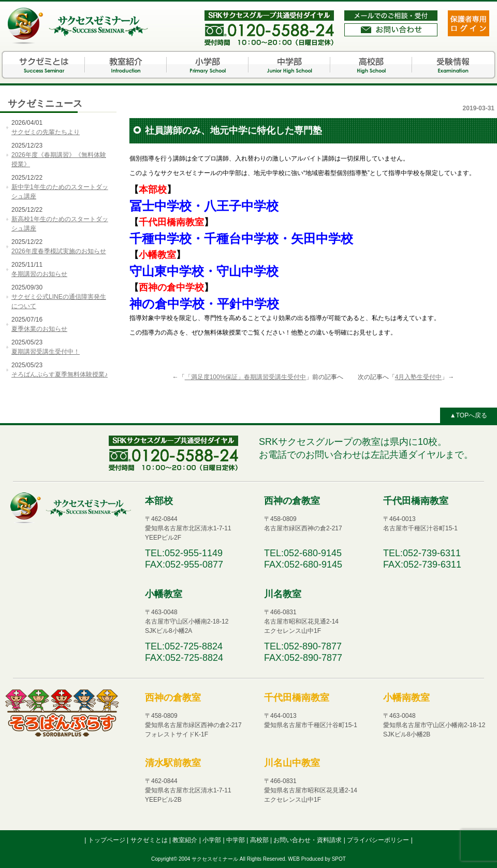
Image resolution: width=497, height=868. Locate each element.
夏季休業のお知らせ (39, 329)
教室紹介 (126, 65)
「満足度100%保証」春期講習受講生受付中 (246, 377)
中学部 (289, 65)
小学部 (208, 65)
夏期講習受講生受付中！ (46, 352)
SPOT (339, 859)
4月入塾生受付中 (419, 377)
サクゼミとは (44, 65)
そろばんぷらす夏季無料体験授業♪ (60, 374)
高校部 (371, 65)
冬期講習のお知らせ (39, 274)
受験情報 (453, 65)
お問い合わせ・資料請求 (308, 840)
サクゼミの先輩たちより (46, 132)
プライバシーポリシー (379, 840)
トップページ (107, 840)
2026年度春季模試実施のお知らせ (59, 251)
